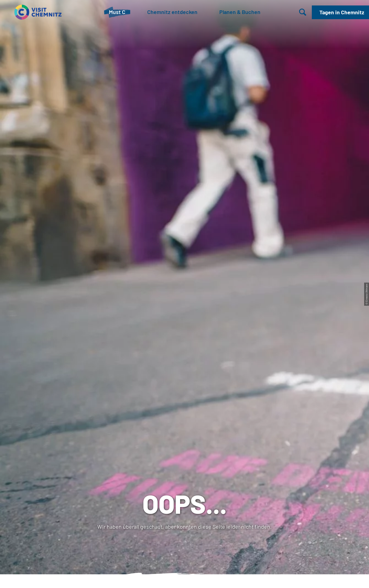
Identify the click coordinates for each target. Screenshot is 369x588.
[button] (340, 12)
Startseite (15, 229)
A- (176, 577)
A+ (193, 577)
